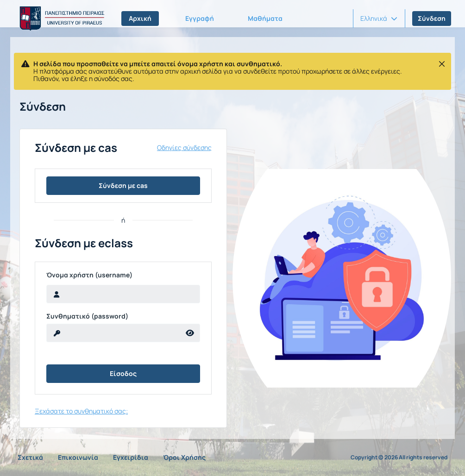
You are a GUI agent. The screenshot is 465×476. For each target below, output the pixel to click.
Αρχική (140, 18)
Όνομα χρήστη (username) (89, 275)
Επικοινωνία (78, 457)
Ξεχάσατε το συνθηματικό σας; (81, 411)
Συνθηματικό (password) (87, 316)
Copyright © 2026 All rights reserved (399, 457)
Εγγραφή (200, 18)
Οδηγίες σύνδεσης (184, 148)
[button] (379, 19)
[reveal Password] (113, 333)
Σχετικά (30, 457)
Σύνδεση (432, 18)
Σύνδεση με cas (123, 185)
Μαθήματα (265, 18)
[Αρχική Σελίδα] (60, 19)
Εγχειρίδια (131, 457)
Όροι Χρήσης (184, 457)
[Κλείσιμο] (442, 64)
